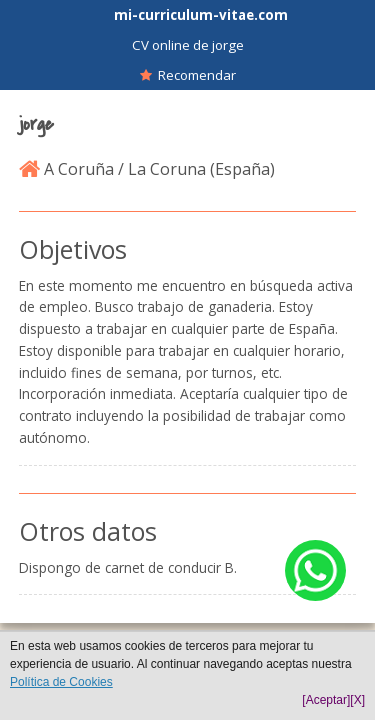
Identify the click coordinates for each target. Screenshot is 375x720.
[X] (357, 700)
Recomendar (188, 75)
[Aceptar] (326, 700)
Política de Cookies (61, 682)
